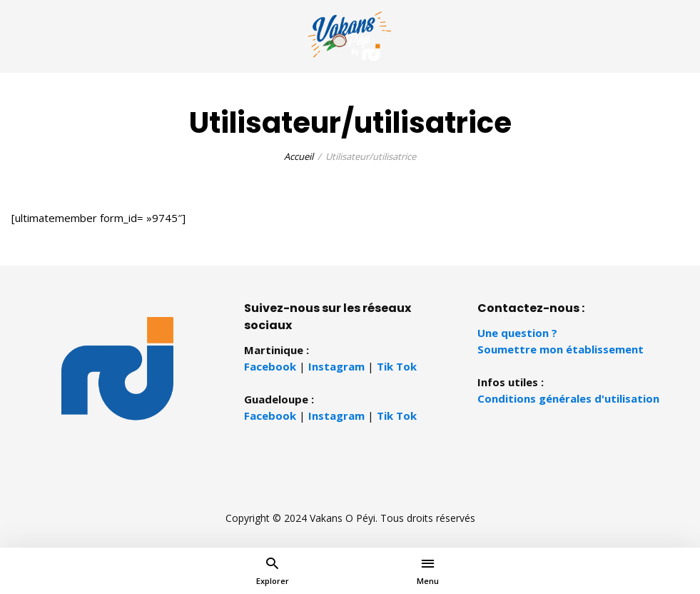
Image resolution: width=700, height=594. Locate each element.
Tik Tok (397, 366)
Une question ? (517, 333)
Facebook (270, 366)
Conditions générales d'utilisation (568, 398)
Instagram (336, 366)
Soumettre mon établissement (560, 349)
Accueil (299, 156)
